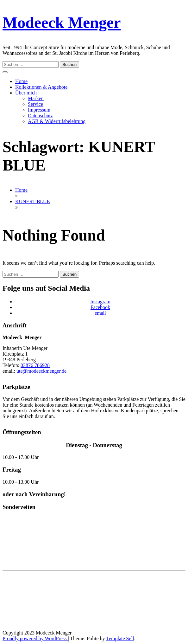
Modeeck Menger (62, 23)
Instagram (100, 302)
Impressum (39, 110)
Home (21, 81)
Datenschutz (40, 116)
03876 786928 (35, 365)
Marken (36, 98)
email (100, 313)
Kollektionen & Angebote (41, 87)
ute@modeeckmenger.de (41, 371)
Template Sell (120, 638)
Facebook (100, 307)
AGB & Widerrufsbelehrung (57, 121)
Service (35, 104)
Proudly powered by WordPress (35, 638)
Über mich (26, 93)
